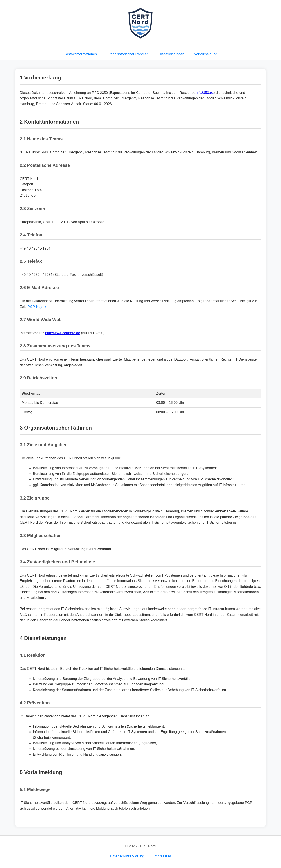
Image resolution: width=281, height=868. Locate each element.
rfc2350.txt (205, 93)
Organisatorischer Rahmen (128, 54)
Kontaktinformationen (80, 54)
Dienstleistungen (171, 54)
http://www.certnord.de (63, 333)
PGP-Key (35, 307)
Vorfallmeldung (206, 54)
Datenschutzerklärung (127, 856)
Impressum (162, 856)
